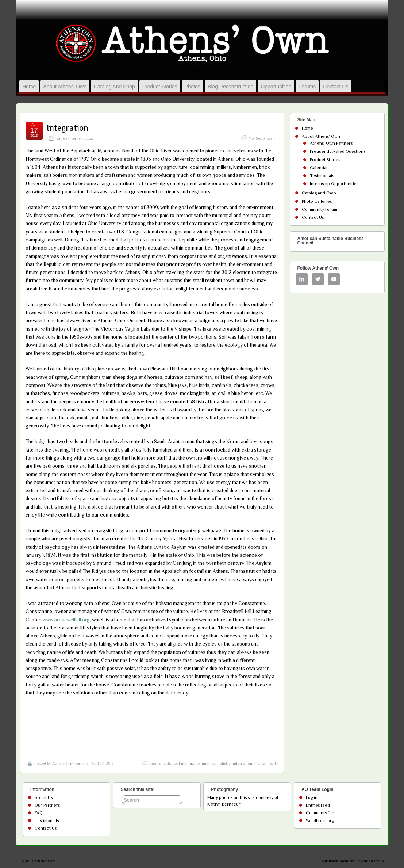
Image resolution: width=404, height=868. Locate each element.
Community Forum (320, 209)
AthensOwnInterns (68, 763)
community (205, 763)
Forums (307, 87)
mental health (266, 763)
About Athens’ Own (65, 87)
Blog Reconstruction (230, 87)
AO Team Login (318, 789)
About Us (44, 797)
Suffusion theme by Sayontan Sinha (353, 861)
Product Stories (160, 87)
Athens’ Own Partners (331, 143)
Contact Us (336, 87)
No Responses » (262, 138)
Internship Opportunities (334, 184)
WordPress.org (320, 821)
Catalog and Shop (114, 87)
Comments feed (321, 813)
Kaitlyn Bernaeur (224, 804)
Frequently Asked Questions (338, 151)
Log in (312, 797)
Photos (193, 87)
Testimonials (322, 176)
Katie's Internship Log (74, 138)
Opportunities (276, 87)
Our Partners (47, 805)
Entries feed (318, 805)
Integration (68, 128)
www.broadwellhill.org (66, 620)
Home (29, 87)
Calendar (319, 168)
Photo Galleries (317, 201)
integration (243, 763)
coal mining (183, 763)
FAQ (39, 813)
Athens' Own (45, 861)
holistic (224, 763)
